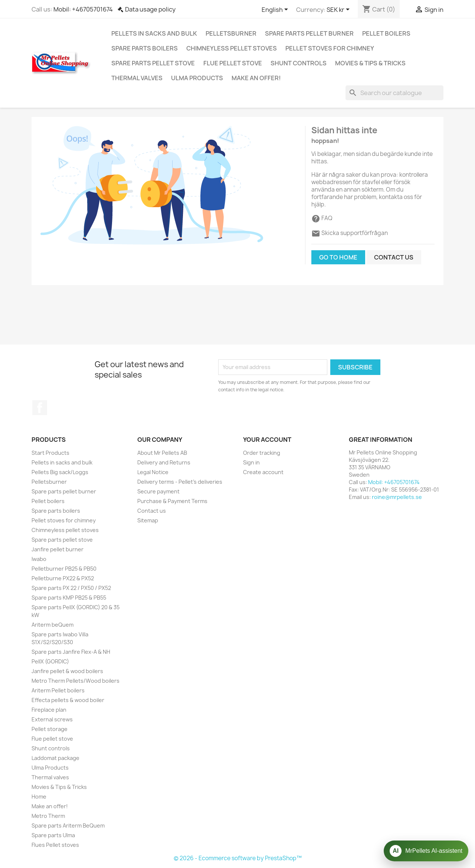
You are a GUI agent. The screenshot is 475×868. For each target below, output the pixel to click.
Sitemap (148, 520)
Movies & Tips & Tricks (370, 63)
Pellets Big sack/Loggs (60, 472)
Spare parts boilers (145, 48)
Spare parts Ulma (53, 835)
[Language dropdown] (276, 10)
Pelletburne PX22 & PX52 (63, 578)
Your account (267, 440)
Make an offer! (256, 78)
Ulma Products (197, 78)
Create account (263, 472)
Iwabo (39, 559)
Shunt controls (299, 63)
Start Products (50, 453)
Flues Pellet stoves (55, 845)
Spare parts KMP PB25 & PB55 (69, 598)
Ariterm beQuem (53, 625)
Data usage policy (150, 9)
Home (39, 797)
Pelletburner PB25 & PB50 (64, 569)
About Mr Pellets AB (162, 453)
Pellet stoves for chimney (330, 48)
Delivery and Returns (164, 462)
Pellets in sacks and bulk (154, 33)
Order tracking (262, 453)
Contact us (394, 257)
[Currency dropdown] (339, 10)
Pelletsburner (231, 33)
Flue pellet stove (233, 63)
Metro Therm (48, 816)
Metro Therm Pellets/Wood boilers (76, 681)
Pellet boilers (386, 33)
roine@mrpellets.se (397, 497)
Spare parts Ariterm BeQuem (68, 825)
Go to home (338, 257)
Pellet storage (50, 729)
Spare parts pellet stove (153, 63)
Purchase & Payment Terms (172, 501)
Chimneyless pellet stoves (232, 48)
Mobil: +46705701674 (83, 9)
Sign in (251, 462)
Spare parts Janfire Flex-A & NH (71, 652)
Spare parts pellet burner (309, 33)
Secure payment (158, 491)
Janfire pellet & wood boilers (67, 671)
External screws (52, 719)
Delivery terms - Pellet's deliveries (180, 482)
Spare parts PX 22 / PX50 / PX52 (71, 588)
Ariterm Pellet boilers (58, 690)
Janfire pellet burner (58, 549)
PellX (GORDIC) (50, 661)
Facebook (40, 408)
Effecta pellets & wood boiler (68, 700)
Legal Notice (153, 472)
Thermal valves (137, 78)
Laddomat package (55, 758)
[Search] (394, 93)
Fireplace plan (49, 710)
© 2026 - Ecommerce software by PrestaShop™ (238, 858)
